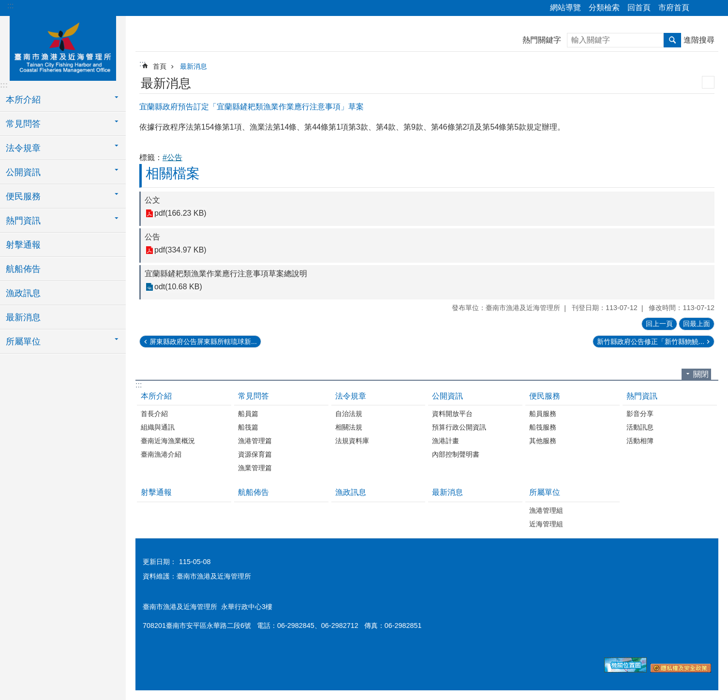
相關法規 (349, 427)
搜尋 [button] (672, 40)
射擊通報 (23, 245)
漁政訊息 (23, 293)
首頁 (160, 66)
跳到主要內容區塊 (5, 5)
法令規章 (351, 396)
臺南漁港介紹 (161, 454)
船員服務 (543, 414)
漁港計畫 (446, 441)
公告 (152, 237)
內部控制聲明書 (456, 454)
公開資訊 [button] (23, 172)
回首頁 (639, 7)
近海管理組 (546, 524)
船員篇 (248, 414)
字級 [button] (715, 8)
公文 (152, 200)
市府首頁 (674, 7)
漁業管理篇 (255, 468)
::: (10, 6)
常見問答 (253, 396)
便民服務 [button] (23, 196)
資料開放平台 (452, 414)
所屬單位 (545, 492)
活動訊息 (640, 427)
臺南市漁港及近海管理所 (63, 47)
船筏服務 (543, 427)
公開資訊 (447, 396)
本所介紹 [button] (23, 100)
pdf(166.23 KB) (180, 214)
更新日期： (160, 562)
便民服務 (545, 396)
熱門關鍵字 (542, 40)
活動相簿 (640, 441)
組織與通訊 (158, 427)
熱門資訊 (642, 396)
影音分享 (640, 414)
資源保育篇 (255, 454)
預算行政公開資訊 (459, 427)
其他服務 (543, 441)
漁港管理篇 (255, 441)
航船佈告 (23, 269)
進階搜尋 (699, 40)
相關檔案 (173, 173)
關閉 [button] (701, 374)
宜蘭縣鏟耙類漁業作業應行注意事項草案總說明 (226, 274)
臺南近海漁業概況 (168, 441)
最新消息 (23, 317)
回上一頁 (659, 324)
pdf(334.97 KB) (180, 250)
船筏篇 (248, 427)
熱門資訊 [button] (23, 221)
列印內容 (708, 82)
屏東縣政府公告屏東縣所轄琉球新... (203, 342)
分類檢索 (604, 7)
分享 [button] (701, 8)
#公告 (172, 157)
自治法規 (349, 414)
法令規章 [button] (23, 148)
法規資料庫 (352, 441)
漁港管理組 (546, 510)
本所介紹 (156, 396)
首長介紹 (154, 414)
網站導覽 (565, 7)
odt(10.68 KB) (178, 287)
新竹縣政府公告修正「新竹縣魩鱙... (651, 342)
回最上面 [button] (697, 324)
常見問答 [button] (23, 124)
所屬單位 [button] (23, 342)
